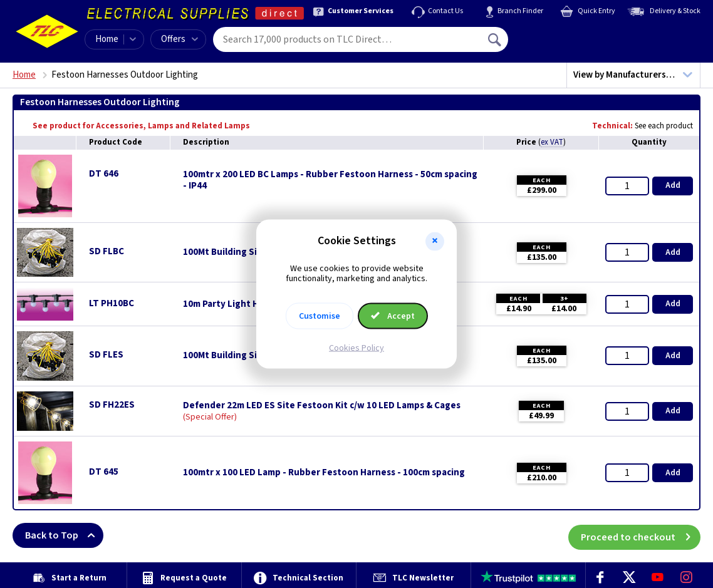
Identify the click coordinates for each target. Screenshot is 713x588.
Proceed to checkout (641, 535)
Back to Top (64, 535)
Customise (320, 316)
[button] (435, 241)
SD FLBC (107, 251)
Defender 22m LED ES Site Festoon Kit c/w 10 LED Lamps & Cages (322, 406)
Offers (180, 39)
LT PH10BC (112, 303)
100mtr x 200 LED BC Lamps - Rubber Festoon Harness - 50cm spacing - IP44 (330, 180)
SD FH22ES (112, 405)
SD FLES (106, 355)
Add (673, 185)
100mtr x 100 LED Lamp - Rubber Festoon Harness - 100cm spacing (324, 473)
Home (107, 39)
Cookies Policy (356, 348)
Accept (393, 316)
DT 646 (104, 174)
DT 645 (104, 472)
